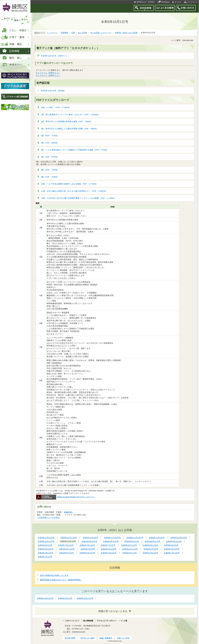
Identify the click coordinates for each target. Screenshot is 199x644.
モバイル (178, 2)
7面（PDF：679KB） (50, 157)
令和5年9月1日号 (65, 598)
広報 (73, 33)
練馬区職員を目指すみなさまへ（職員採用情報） (61, 580)
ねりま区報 (82, 33)
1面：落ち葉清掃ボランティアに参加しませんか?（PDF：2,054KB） (70, 115)
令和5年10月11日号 (85, 598)
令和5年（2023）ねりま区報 (126, 33)
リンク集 (124, 621)
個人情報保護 (88, 621)
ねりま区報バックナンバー (101, 33)
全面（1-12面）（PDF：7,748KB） (56, 107)
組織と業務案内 (106, 638)
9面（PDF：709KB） (50, 177)
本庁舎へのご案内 (87, 638)
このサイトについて (72, 621)
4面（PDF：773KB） (50, 136)
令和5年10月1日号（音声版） (53, 91)
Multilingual (165, 2)
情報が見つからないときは (113, 611)
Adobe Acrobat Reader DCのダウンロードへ (65, 497)
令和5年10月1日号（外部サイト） (55, 56)
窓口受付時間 (70, 638)
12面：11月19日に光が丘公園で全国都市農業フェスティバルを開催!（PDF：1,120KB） (78, 198)
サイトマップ (192, 2)
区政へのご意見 (123, 638)
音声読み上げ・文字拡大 (146, 2)
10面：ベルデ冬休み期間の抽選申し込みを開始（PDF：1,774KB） (69, 184)
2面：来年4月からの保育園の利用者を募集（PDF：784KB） (67, 121)
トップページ (52, 33)
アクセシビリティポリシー (107, 621)
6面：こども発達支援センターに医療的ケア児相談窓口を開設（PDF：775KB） (75, 150)
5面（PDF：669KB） (50, 143)
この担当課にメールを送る (48, 517)
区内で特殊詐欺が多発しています (54, 575)
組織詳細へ (69, 512)
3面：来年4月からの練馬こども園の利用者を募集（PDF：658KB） (70, 129)
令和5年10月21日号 (45, 598)
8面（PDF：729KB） (50, 170)
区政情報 (64, 33)
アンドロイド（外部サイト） (48, 75)
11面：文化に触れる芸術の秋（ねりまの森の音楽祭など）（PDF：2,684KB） (74, 191)
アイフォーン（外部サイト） (48, 73)
